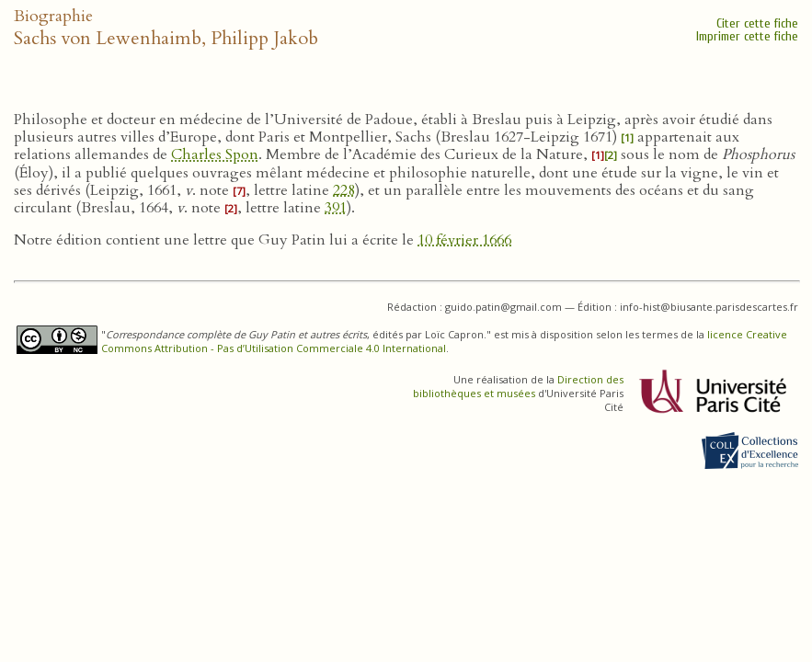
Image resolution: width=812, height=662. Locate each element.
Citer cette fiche (757, 23)
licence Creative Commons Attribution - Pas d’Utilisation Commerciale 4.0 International (444, 341)
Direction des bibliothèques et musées (518, 386)
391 (336, 208)
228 (344, 190)
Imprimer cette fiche (747, 36)
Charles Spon (215, 154)
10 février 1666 (464, 240)
